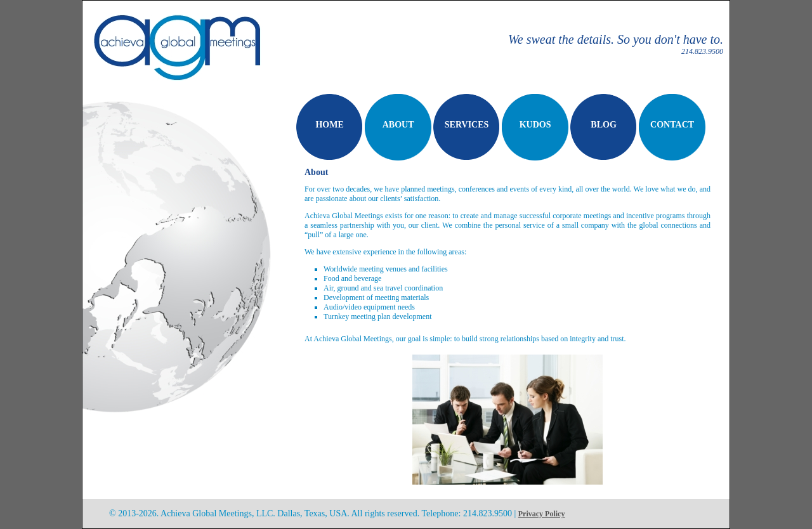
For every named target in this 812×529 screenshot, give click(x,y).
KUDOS (535, 125)
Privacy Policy (542, 514)
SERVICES (467, 125)
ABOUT (398, 125)
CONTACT (672, 125)
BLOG (603, 125)
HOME (329, 125)
